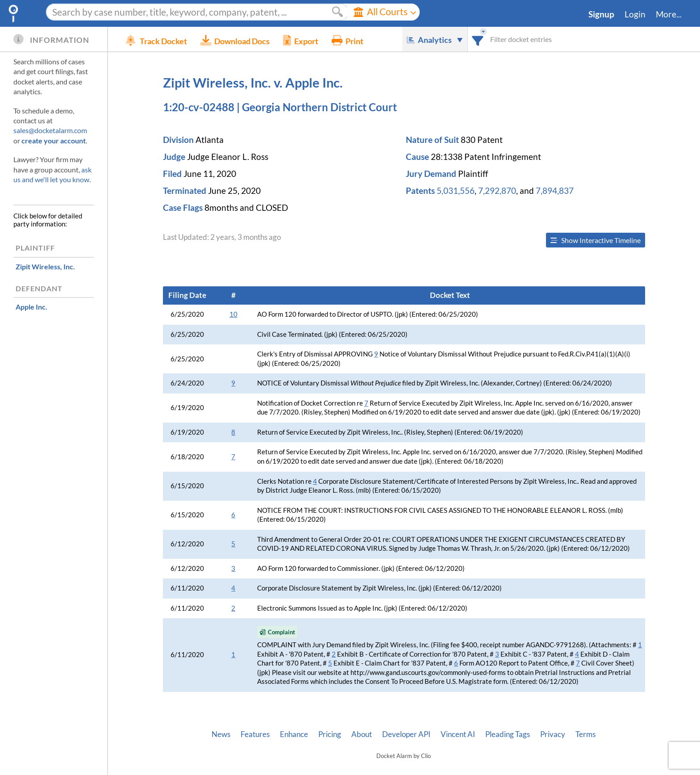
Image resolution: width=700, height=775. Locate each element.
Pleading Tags (508, 734)
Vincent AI (458, 734)
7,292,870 (497, 191)
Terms (585, 734)
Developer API (406, 734)
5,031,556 (456, 191)
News (221, 734)
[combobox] (478, 39)
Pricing (330, 734)
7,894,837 (555, 191)
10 (233, 314)
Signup (601, 14)
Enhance (294, 734)
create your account (54, 140)
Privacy (553, 734)
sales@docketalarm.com (50, 130)
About (362, 734)
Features (255, 734)
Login (635, 14)
